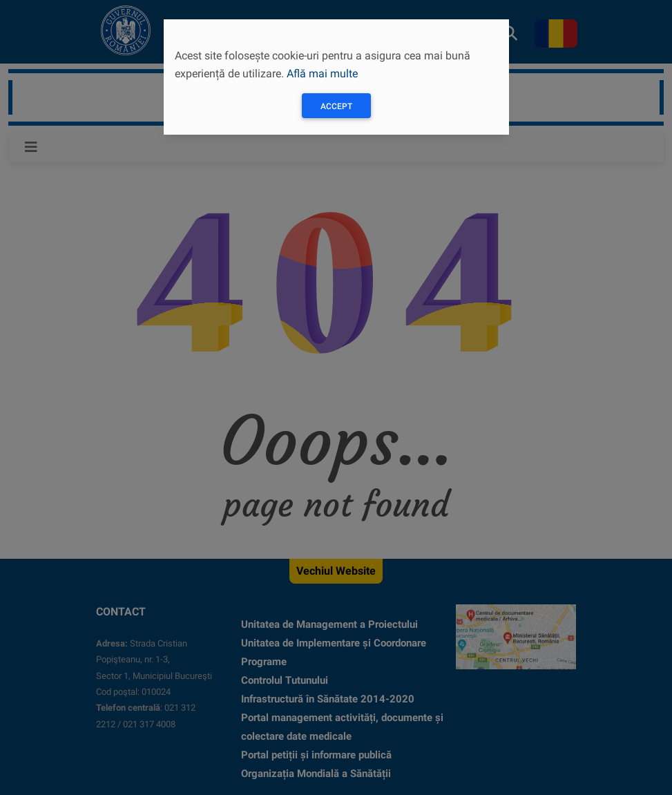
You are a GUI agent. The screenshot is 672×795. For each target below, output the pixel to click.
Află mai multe (322, 74)
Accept (336, 106)
